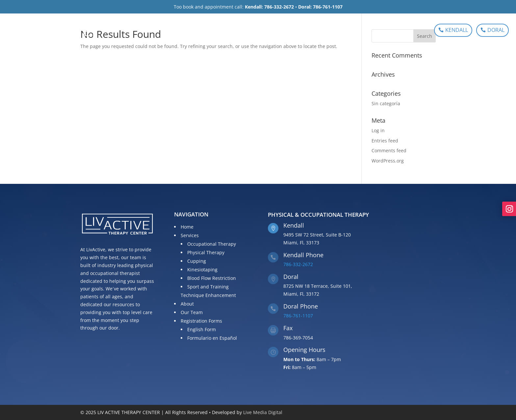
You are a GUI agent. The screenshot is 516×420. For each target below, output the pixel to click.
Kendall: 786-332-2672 (269, 7)
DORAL (496, 30)
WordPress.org (388, 161)
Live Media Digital (263, 412)
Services (211, 31)
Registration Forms (316, 31)
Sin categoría (386, 103)
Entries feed (385, 141)
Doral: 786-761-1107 (320, 7)
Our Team (271, 31)
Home (186, 31)
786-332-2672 (298, 264)
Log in (378, 130)
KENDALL (457, 30)
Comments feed (389, 150)
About (244, 31)
